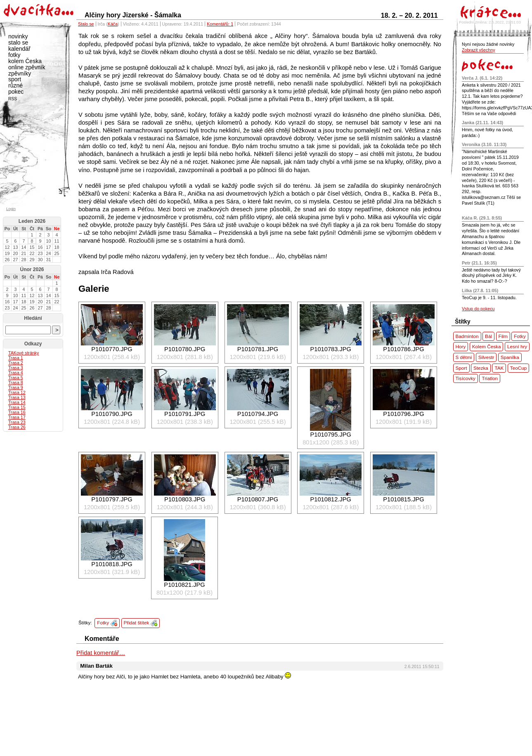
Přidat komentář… (101, 653)
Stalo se (86, 24)
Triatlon (490, 378)
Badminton (467, 336)
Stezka (481, 368)
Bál (488, 336)
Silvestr (486, 357)
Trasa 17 (17, 417)
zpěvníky (20, 73)
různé (15, 85)
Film (503, 336)
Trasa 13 (17, 397)
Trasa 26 (17, 427)
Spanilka (510, 357)
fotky (14, 55)
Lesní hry (517, 346)
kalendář (19, 49)
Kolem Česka (487, 346)
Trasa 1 (16, 358)
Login (11, 209)
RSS (13, 99)
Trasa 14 (17, 402)
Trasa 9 (16, 387)
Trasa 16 (17, 412)
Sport (461, 368)
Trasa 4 (16, 373)
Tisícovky (466, 378)
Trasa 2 (16, 363)
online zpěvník (27, 67)
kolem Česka (25, 61)
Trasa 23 (17, 422)
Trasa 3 (16, 368)
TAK (499, 368)
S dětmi (464, 357)
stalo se (18, 43)
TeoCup (518, 368)
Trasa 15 (17, 407)
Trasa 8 (16, 383)
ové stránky (24, 353)
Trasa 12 (17, 392)
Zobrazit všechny (479, 50)
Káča (113, 24)
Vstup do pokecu (478, 309)
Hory (461, 346)
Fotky (103, 623)
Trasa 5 (16, 378)
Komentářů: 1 (220, 24)
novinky (18, 36)
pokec (16, 92)
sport (15, 79)
